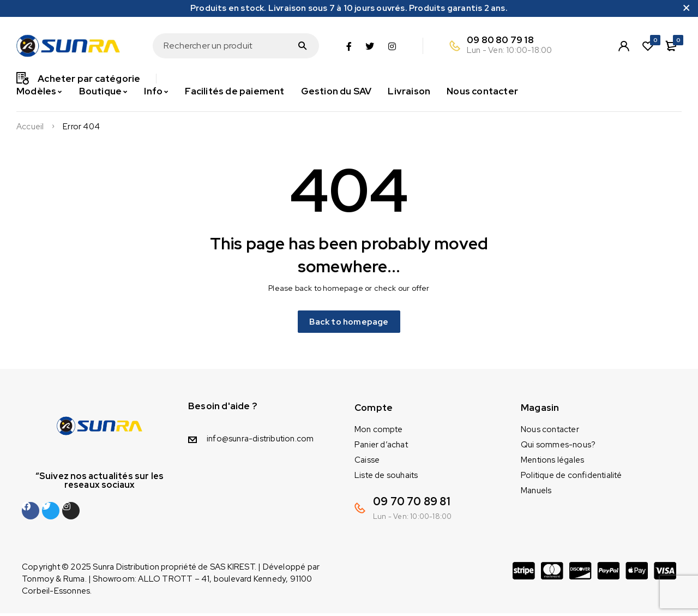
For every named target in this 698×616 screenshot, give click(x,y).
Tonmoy (38, 582)
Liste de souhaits (386, 478)
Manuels (536, 493)
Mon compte (378, 432)
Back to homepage (349, 323)
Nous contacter (550, 432)
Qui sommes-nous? (558, 447)
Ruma (74, 582)
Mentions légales (552, 463)
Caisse (367, 463)
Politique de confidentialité (571, 478)
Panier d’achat (381, 447)
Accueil (30, 127)
